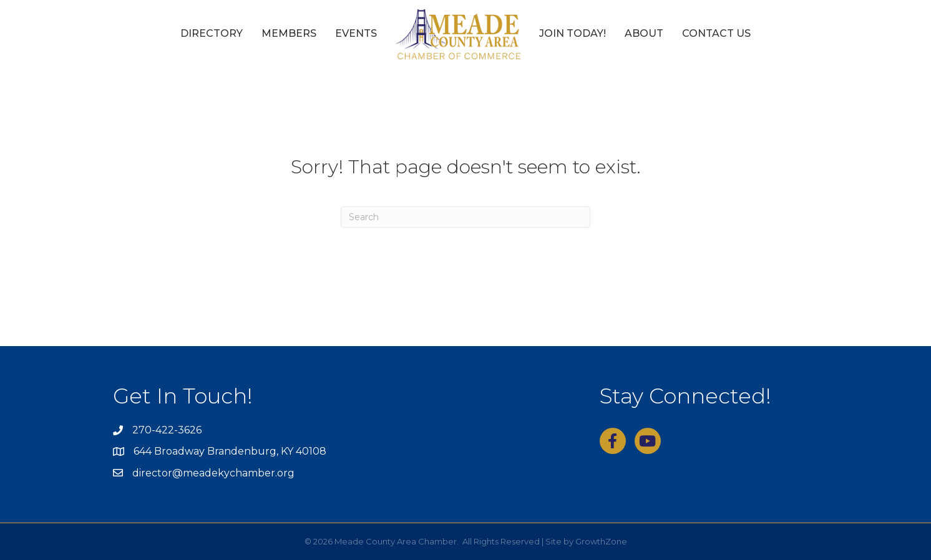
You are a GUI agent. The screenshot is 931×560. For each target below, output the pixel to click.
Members (289, 33)
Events (356, 33)
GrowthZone (601, 541)
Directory (212, 33)
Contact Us (716, 33)
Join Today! (573, 33)
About (644, 33)
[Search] (465, 217)
